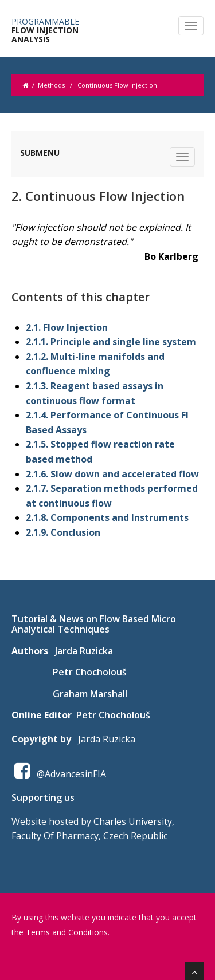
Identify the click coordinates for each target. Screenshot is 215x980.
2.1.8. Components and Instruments (107, 517)
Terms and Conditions (67, 932)
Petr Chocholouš (90, 672)
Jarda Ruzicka (84, 651)
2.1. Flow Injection (67, 327)
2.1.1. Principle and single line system (111, 342)
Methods (51, 85)
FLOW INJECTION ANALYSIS (45, 31)
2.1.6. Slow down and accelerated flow (112, 474)
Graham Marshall (90, 694)
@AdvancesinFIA (60, 774)
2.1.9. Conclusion (63, 532)
